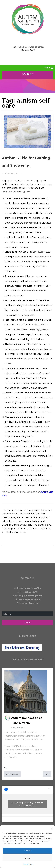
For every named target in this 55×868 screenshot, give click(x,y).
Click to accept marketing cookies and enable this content (28, 804)
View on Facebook (13, 774)
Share (47, 774)
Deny (28, 858)
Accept (28, 851)
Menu (47, 68)
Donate (28, 74)
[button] (51, 829)
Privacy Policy (28, 864)
